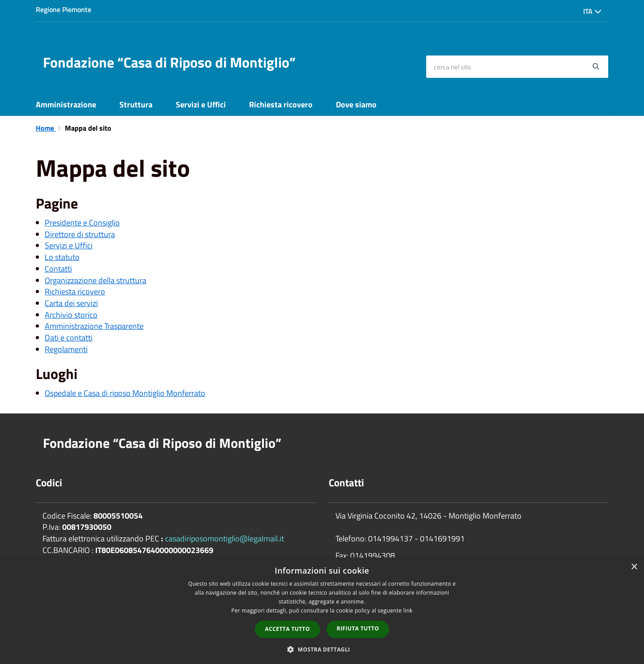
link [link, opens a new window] (408, 611)
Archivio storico (71, 315)
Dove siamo (356, 104)
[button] (322, 649)
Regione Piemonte (64, 9)
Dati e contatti (69, 338)
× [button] (634, 567)
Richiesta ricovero (281, 104)
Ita (592, 11)
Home (46, 128)
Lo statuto (62, 257)
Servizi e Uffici (201, 104)
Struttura (136, 104)
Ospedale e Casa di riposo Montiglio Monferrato (125, 393)
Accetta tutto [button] (288, 629)
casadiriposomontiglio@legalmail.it (225, 538)
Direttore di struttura (80, 234)
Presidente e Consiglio (82, 223)
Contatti (58, 269)
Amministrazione (66, 104)
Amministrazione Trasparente (94, 326)
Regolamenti (66, 349)
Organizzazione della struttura (95, 280)
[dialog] (322, 611)
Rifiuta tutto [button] (358, 628)
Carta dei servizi (71, 303)
